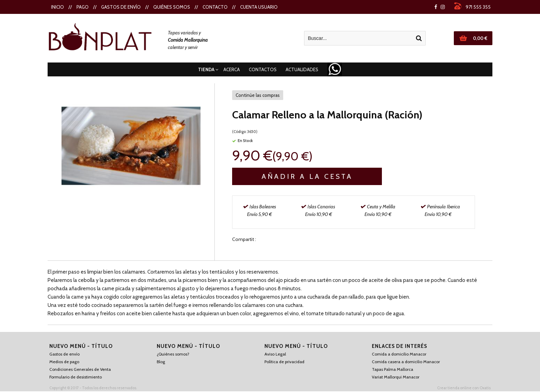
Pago (83, 7)
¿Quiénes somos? (173, 354)
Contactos (263, 69)
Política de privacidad (284, 362)
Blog (161, 362)
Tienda (206, 69)
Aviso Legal (275, 354)
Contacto (215, 7)
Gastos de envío (121, 7)
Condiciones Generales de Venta (80, 369)
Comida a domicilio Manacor (399, 354)
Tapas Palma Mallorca (392, 369)
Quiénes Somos (172, 7)
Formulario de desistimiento (76, 377)
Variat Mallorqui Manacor (396, 377)
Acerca (232, 69)
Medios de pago (64, 362)
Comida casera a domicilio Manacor (406, 362)
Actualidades (302, 69)
